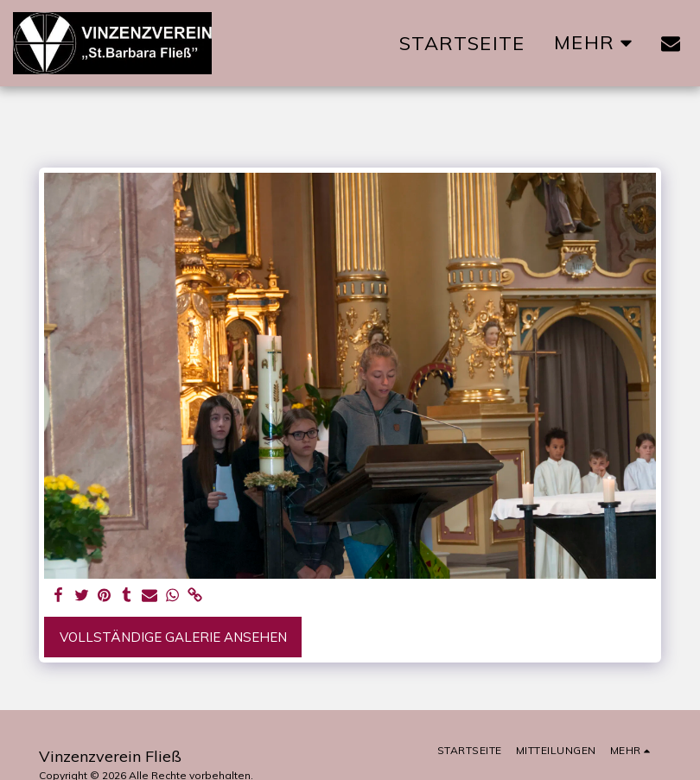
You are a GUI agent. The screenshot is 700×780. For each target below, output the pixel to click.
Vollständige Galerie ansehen (173, 637)
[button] (671, 43)
